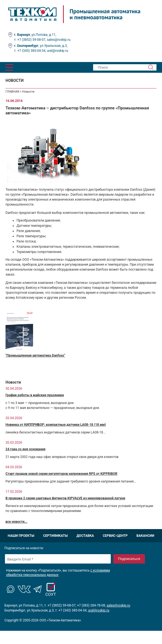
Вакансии (145, 536)
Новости (28, 92)
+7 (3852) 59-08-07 (31, 40)
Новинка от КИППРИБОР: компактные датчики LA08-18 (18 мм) (56, 425)
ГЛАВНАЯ (12, 92)
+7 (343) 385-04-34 (31, 51)
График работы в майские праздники (35, 395)
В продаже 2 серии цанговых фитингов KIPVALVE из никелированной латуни (65, 498)
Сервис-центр (115, 536)
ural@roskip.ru (57, 51)
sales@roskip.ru (59, 40)
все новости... (16, 522)
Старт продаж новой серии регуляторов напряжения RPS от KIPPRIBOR (61, 474)
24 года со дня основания (25, 449)
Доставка (85, 536)
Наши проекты (21, 536)
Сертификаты (55, 536)
